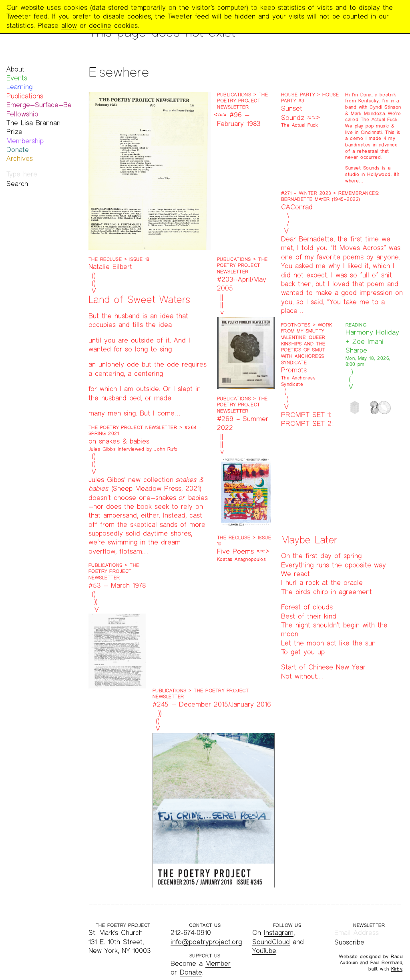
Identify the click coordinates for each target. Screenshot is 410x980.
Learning (19, 87)
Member (218, 963)
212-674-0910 (191, 933)
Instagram (279, 933)
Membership (25, 141)
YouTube (264, 951)
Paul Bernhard (387, 962)
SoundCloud (271, 942)
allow (69, 25)
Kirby (397, 969)
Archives (20, 158)
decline (100, 25)
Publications (25, 96)
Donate (18, 150)
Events (17, 78)
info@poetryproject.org (206, 942)
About (15, 69)
